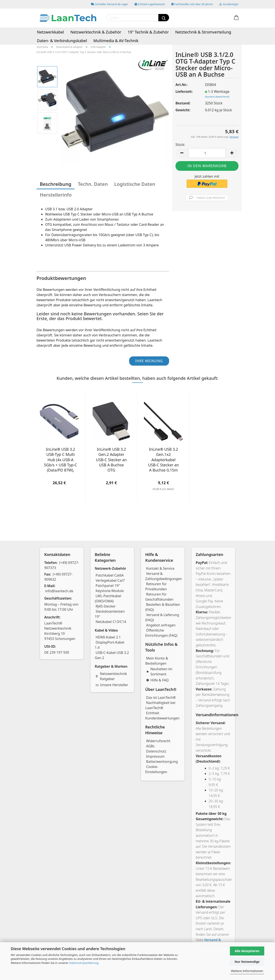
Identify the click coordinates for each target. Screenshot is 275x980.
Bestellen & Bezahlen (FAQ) (163, 607)
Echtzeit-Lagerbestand (150, 4)
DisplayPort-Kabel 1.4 (109, 645)
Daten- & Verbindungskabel (62, 41)
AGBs (150, 746)
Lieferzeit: (184, 92)
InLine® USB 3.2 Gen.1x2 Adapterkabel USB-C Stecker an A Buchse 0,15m (163, 459)
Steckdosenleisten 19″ (110, 614)
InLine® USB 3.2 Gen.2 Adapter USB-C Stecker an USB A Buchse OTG (111, 459)
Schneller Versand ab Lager (110, 4)
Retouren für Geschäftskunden (159, 597)
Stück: (180, 145)
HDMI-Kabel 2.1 (108, 637)
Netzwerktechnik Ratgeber (111, 676)
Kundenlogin (229, 4)
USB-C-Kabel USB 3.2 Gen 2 (112, 655)
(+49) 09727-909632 (58, 577)
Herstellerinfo (56, 195)
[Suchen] (164, 18)
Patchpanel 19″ (108, 586)
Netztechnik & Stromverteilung (203, 32)
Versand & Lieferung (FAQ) (162, 617)
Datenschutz (156, 751)
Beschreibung (56, 184)
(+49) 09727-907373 (62, 565)
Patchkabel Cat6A (110, 575)
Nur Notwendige (247, 962)
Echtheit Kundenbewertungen (162, 716)
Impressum (155, 756)
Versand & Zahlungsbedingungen (164, 576)
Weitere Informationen (247, 971)
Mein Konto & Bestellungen (157, 661)
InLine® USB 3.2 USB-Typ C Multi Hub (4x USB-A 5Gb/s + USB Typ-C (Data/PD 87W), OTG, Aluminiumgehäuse (60, 459)
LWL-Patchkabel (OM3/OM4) (108, 598)
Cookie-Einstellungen (156, 769)
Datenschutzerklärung (84, 963)
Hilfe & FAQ (157, 680)
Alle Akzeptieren (247, 951)
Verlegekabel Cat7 (110, 580)
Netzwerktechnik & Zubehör (96, 32)
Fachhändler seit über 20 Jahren (192, 4)
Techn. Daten (93, 184)
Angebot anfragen (161, 625)
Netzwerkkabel (50, 32)
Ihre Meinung (149, 361)
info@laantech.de (59, 591)
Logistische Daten (135, 184)
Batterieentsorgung (162, 762)
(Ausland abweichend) (217, 97)
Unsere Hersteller (112, 685)
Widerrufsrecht (158, 741)
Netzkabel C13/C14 (111, 622)
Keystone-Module (110, 591)
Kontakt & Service (160, 568)
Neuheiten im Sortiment (159, 672)
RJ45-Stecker (106, 606)
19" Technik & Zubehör (148, 32)
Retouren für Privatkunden (156, 586)
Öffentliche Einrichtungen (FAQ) (161, 633)
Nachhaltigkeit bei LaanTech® (160, 705)
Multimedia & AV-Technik (116, 41)
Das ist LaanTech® (161, 698)
